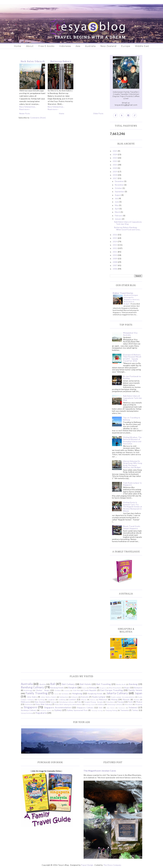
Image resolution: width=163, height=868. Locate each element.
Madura (93, 700)
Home (18, 46)
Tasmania (124, 710)
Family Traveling (37, 693)
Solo (101, 708)
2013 (115, 245)
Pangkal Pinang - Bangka (94, 702)
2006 (115, 269)
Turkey (135, 710)
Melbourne (26, 702)
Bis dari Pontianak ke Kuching (132, 377)
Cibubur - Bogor (43, 690)
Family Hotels (135, 690)
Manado (126, 699)
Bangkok (73, 687)
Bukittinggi (28, 690)
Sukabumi (122, 708)
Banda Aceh (121, 684)
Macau (84, 699)
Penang (120, 702)
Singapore (30, 707)
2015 (115, 238)
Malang (114, 699)
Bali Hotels (85, 684)
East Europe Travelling (112, 690)
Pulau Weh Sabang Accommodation (68, 704)
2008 (115, 262)
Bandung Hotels (57, 688)
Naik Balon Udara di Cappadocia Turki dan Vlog (128, 223)
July (117, 198)
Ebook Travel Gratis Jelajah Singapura (132, 527)
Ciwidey (67, 690)
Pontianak (29, 704)
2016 (115, 235)
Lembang (62, 699)
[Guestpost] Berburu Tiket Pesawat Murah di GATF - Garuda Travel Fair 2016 (132, 358)
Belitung (93, 688)
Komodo (85, 697)
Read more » (25, 109)
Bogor (127, 688)
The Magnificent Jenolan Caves (100, 771)
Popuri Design (87, 865)
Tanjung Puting (111, 710)
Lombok (72, 699)
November (120, 185)
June (117, 202)
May (117, 205)
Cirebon (58, 690)
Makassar (103, 699)
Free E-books (46, 46)
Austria (42, 684)
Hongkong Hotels (95, 694)
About (30, 46)
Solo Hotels (111, 708)
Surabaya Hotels (46, 710)
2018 (115, 175)
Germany (65, 694)
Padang (53, 702)
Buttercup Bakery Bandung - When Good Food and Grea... (128, 228)
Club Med (77, 690)
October (119, 188)
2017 (115, 178)
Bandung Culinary (32, 687)
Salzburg (101, 704)
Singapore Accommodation (58, 707)
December (120, 181)
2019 (115, 172)
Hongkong (77, 693)
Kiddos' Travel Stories (123, 293)
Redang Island (90, 704)
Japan (138, 693)
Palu (79, 702)
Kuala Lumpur (99, 697)
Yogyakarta (41, 713)
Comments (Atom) (38, 118)
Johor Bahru (32, 697)
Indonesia (65, 46)
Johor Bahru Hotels (49, 697)
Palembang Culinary (67, 702)
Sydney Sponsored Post (77, 710)
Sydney (58, 710)
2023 (115, 158)
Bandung (133, 684)
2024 (115, 154)
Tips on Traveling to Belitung (132, 419)
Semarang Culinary (115, 704)
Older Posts (98, 114)
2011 (115, 252)
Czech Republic (90, 690)
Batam (84, 688)
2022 (115, 161)
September (120, 192)
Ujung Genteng (27, 713)
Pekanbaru (110, 702)
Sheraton (129, 704)
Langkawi (51, 699)
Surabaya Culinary (29, 710)
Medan (137, 699)
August (118, 195)
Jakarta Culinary (117, 693)
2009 (115, 259)
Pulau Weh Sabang (43, 704)
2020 (115, 168)
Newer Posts (25, 114)
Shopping (139, 704)
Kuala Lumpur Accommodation (123, 697)
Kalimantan (64, 697)
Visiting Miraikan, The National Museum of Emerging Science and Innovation (132, 440)
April (117, 209)
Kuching (41, 699)
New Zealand (108, 46)
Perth (130, 702)
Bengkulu (103, 688)
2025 (115, 151)
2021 (115, 165)
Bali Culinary (68, 684)
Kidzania (75, 697)
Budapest (138, 688)
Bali (53, 684)
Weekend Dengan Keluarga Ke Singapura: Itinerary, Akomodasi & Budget (132, 299)
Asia (78, 46)
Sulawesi (133, 707)
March (118, 212)
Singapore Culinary (85, 708)
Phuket (139, 702)
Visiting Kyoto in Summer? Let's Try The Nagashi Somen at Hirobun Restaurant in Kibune (133, 507)
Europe (126, 46)
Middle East (142, 46)
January (118, 219)
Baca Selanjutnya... (28, 107)
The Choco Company (112, 865)
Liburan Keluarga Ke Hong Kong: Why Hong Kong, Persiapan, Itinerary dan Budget (133, 464)
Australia (90, 46)
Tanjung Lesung (97, 710)
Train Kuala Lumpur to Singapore (132, 484)
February (119, 216)
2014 (115, 242)
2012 (115, 248)
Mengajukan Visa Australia (130, 334)
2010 (115, 255)
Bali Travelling (104, 684)
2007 (115, 265)
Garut (56, 694)
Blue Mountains (115, 688)
